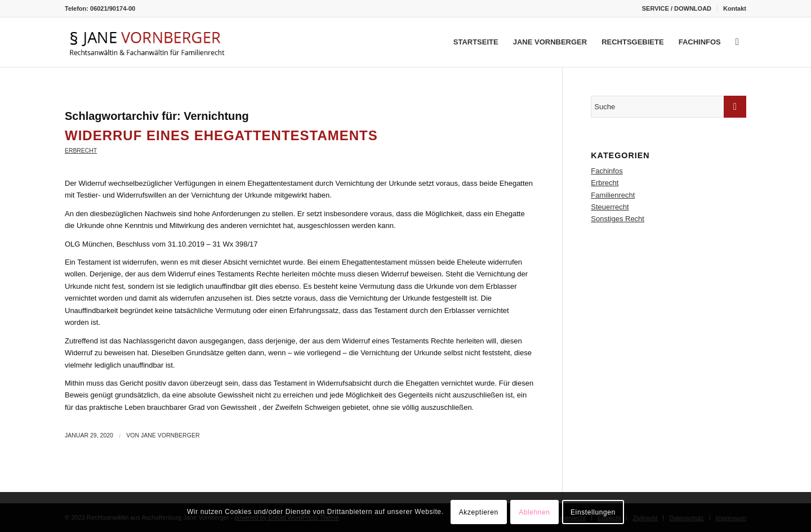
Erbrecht (81, 151)
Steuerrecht (610, 207)
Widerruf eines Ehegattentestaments (221, 135)
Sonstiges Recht (618, 219)
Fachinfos (607, 171)
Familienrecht (613, 195)
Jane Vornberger (170, 435)
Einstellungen (593, 512)
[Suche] (737, 42)
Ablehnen (534, 512)
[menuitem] (677, 8)
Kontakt (735, 8)
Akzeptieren (479, 512)
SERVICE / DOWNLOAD (677, 8)
